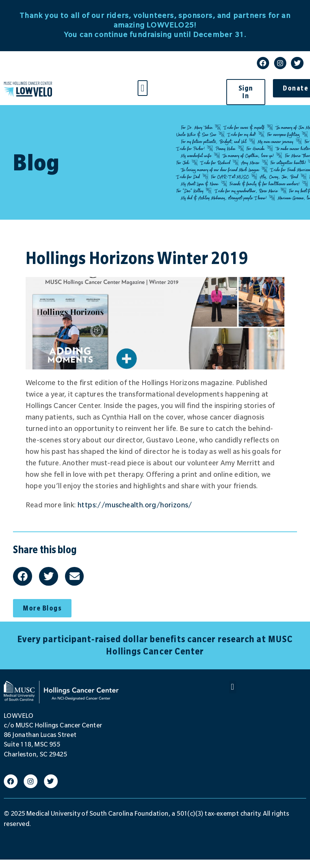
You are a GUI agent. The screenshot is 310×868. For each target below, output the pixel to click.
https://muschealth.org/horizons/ (135, 505)
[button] (143, 88)
